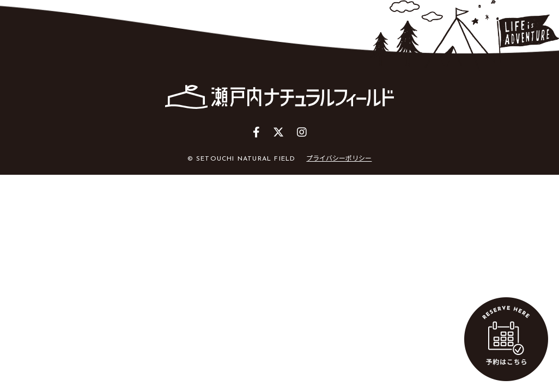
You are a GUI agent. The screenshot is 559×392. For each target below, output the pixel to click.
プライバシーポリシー (339, 158)
